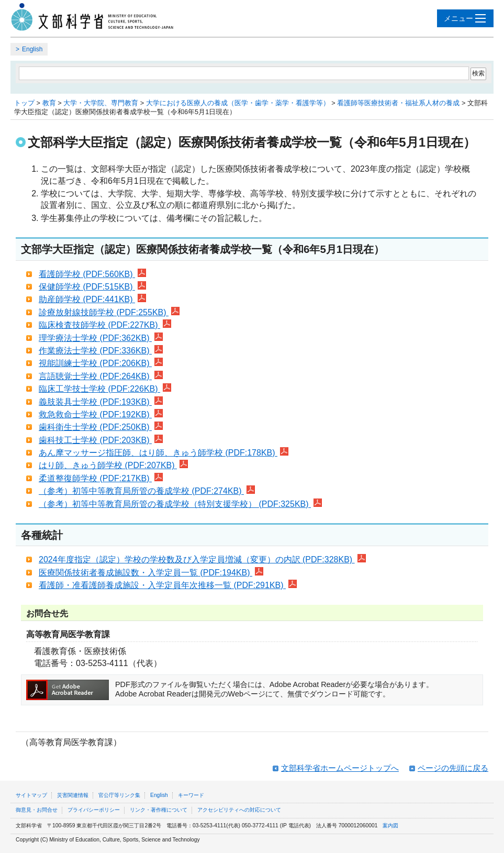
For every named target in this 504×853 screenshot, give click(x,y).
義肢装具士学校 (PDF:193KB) (101, 402)
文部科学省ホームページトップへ (340, 768)
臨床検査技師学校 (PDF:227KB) (105, 325)
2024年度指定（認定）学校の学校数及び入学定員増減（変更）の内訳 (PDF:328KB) (202, 560)
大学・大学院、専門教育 (101, 103)
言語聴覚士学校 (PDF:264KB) (101, 376)
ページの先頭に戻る (453, 768)
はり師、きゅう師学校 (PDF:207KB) (113, 465)
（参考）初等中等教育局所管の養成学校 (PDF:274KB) (147, 491)
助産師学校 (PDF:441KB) (92, 299)
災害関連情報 (73, 795)
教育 (49, 103)
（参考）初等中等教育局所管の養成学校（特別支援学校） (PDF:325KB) (180, 504)
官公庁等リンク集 (119, 795)
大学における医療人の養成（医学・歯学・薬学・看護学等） (238, 103)
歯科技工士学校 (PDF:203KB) (101, 440)
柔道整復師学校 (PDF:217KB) (101, 478)
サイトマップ (31, 795)
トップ (24, 103)
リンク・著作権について (159, 810)
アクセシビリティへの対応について (239, 810)
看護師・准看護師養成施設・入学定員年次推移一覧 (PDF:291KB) (168, 585)
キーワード (191, 795)
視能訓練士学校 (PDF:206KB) (101, 363)
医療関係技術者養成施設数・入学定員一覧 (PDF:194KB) (151, 573)
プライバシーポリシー (94, 810)
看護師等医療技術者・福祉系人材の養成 (398, 103)
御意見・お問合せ (37, 810)
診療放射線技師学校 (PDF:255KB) (109, 312)
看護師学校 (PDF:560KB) (92, 274)
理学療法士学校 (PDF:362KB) (101, 338)
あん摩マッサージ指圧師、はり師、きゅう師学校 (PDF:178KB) (164, 453)
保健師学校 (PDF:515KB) (92, 287)
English (32, 49)
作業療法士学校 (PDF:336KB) (101, 351)
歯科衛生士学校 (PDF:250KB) (101, 427)
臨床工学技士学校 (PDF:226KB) (105, 389)
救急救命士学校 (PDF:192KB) (101, 414)
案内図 (390, 826)
